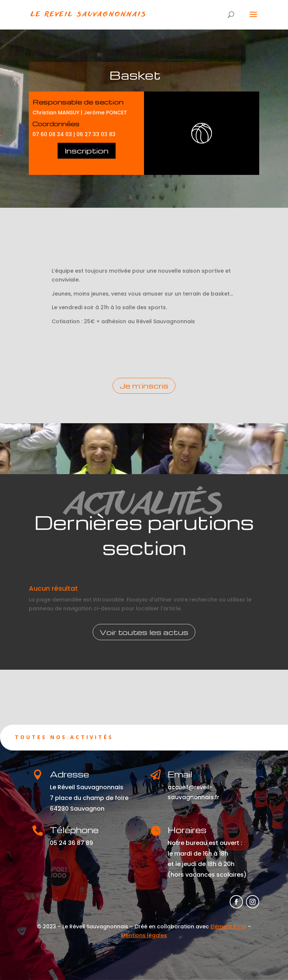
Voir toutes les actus (144, 632)
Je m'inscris (144, 386)
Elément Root (228, 926)
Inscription (87, 151)
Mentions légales (144, 935)
